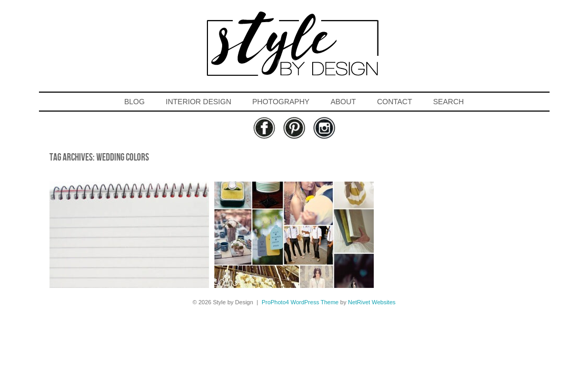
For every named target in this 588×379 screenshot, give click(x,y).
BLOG (134, 102)
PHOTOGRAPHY (281, 102)
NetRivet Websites (372, 302)
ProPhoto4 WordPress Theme (300, 302)
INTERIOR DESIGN (198, 102)
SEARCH (449, 102)
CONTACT (395, 102)
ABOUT (343, 102)
